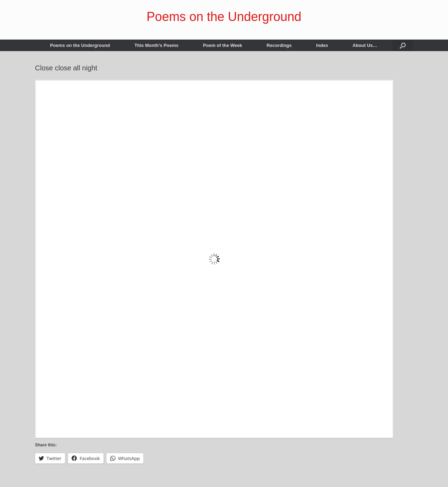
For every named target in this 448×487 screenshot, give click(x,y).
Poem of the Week (223, 45)
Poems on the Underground (80, 45)
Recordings (279, 45)
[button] (403, 45)
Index (322, 45)
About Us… (365, 45)
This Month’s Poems (156, 45)
